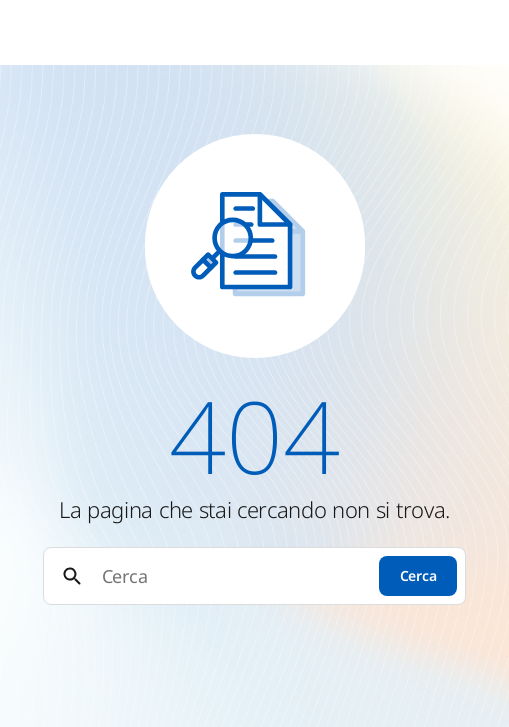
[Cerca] (231, 576)
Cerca (418, 575)
